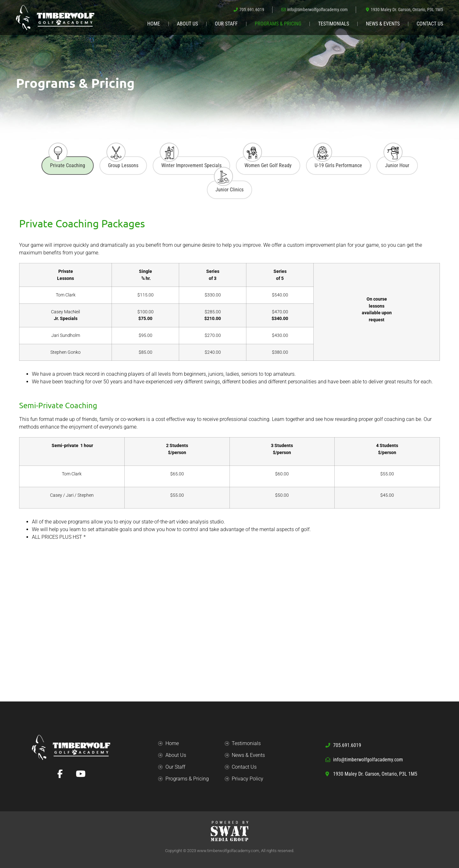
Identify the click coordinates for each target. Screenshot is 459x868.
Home (154, 24)
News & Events (383, 24)
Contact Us (430, 24)
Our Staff (226, 24)
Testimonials (334, 24)
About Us (187, 24)
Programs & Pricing (278, 24)
